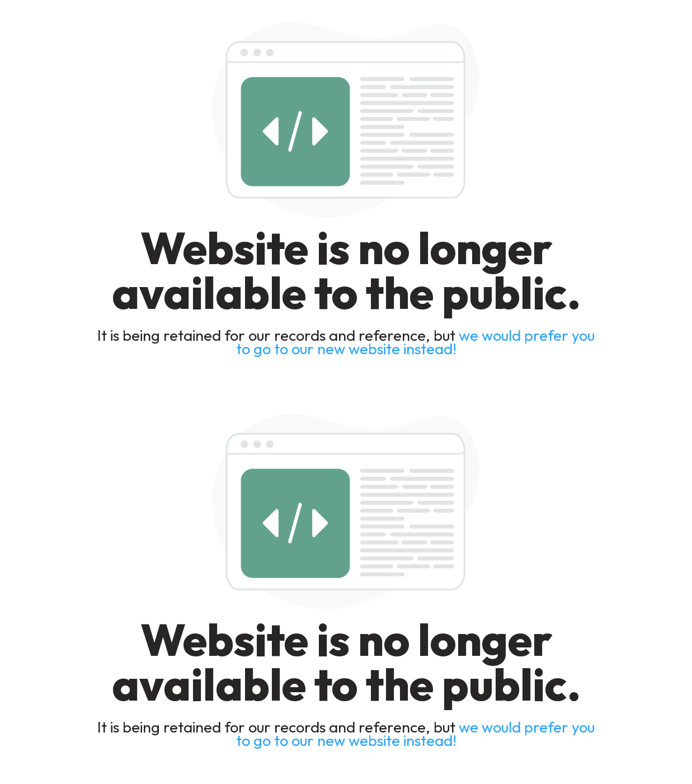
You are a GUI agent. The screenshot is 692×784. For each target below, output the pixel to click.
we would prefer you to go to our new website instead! (416, 342)
